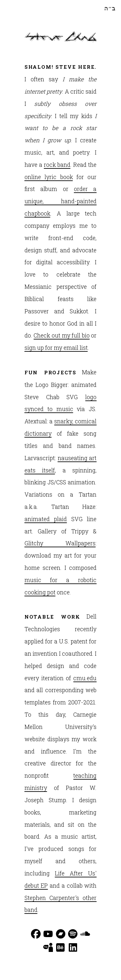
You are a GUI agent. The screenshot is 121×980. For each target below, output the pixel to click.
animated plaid (46, 519)
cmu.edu (85, 678)
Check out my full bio (61, 335)
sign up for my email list (56, 348)
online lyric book (49, 177)
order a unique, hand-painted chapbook (61, 201)
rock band (57, 165)
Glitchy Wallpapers (60, 543)
